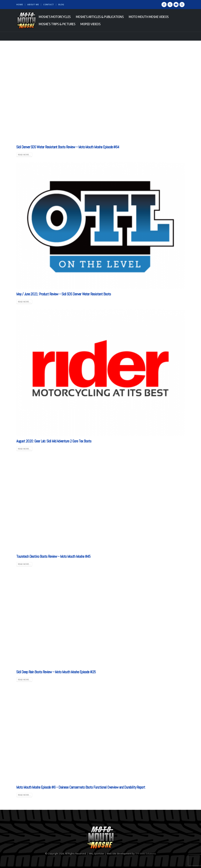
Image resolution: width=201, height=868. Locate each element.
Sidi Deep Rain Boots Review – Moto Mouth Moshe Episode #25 (56, 672)
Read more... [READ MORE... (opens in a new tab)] (24, 302)
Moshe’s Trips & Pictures (57, 24)
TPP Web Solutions (146, 853)
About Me (33, 4)
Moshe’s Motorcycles (55, 17)
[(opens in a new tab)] (100, 226)
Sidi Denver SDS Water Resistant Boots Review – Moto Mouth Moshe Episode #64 (68, 147)
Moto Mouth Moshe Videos (149, 17)
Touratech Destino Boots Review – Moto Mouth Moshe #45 (53, 556)
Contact (49, 4)
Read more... (24, 155)
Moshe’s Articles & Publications (100, 17)
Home (20, 4)
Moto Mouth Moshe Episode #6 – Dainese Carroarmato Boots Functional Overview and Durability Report (81, 787)
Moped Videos (90, 24)
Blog (61, 4)
